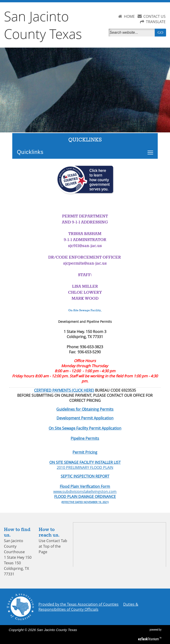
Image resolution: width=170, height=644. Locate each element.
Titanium (149, 639)
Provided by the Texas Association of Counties (79, 604)
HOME (129, 16)
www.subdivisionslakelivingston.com (85, 491)
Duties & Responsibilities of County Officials (88, 607)
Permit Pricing (85, 452)
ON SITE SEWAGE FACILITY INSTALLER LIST (85, 462)
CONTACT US (154, 16)
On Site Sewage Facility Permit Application (85, 428)
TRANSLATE (156, 22)
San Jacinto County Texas (43, 25)
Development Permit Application (85, 418)
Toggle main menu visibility (151, 150)
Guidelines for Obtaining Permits (85, 409)
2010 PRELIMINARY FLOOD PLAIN (85, 467)
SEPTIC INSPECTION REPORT (85, 476)
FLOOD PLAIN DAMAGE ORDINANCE (85, 497)
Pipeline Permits (85, 438)
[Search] (132, 33)
